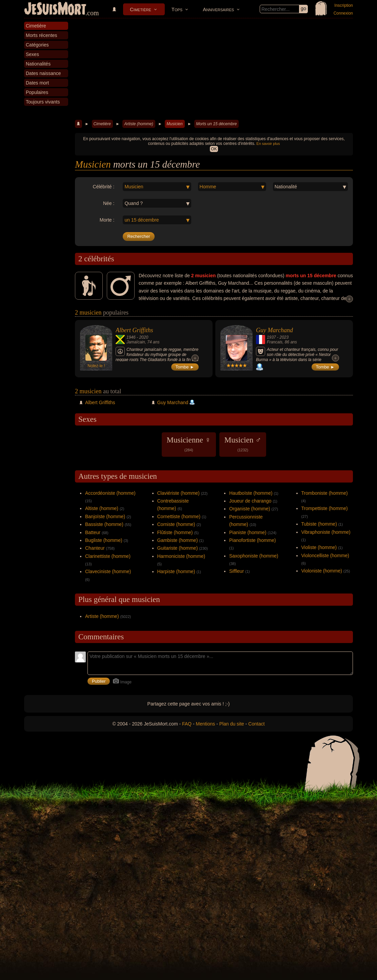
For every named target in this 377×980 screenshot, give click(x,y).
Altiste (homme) (102, 508)
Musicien (174, 124)
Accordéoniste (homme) (110, 493)
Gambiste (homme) (178, 540)
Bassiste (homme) (104, 524)
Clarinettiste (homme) (108, 556)
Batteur (93, 532)
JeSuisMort (55, 10)
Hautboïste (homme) (251, 493)
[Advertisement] (214, 69)
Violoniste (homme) (322, 571)
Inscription (344, 5)
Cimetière (141, 9)
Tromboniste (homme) (325, 493)
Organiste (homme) (250, 509)
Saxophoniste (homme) (254, 556)
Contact (256, 724)
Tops (177, 9)
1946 (131, 337)
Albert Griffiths (134, 330)
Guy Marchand (274, 330)
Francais (275, 342)
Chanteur (95, 548)
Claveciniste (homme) (108, 571)
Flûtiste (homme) (175, 532)
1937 (271, 337)
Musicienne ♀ (189, 444)
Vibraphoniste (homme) (326, 532)
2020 (144, 337)
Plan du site (232, 724)
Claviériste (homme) (178, 493)
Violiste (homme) (319, 547)
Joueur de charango (250, 501)
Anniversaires (218, 9)
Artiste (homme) (138, 124)
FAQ (187, 724)
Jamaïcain (136, 342)
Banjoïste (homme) (105, 516)
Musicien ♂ (243, 444)
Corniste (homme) (176, 524)
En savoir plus (268, 144)
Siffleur (236, 571)
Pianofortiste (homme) (253, 540)
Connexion (343, 13)
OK (214, 149)
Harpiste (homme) (176, 571)
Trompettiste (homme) (325, 508)
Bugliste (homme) (104, 540)
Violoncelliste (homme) (325, 555)
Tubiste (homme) (319, 524)
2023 (284, 337)
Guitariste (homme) (178, 548)
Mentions (205, 724)
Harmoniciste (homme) (181, 556)
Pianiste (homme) (248, 532)
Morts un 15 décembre (216, 124)
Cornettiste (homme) (179, 516)
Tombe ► (185, 367)
